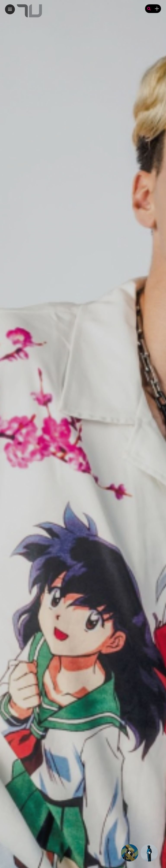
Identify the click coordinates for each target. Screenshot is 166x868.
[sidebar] (157, 9)
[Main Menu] (10, 9)
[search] (149, 9)
